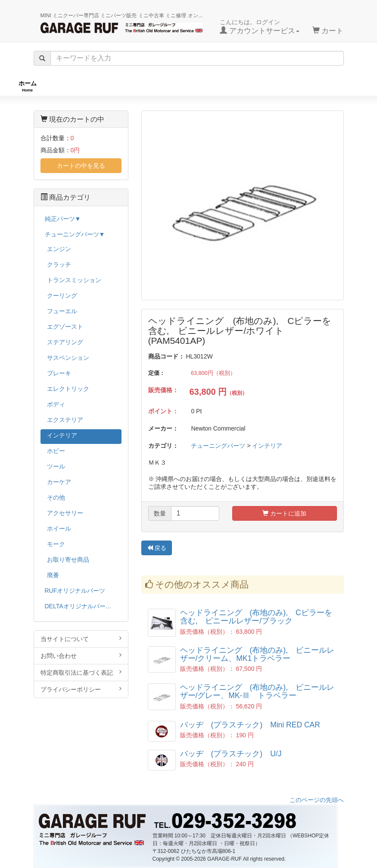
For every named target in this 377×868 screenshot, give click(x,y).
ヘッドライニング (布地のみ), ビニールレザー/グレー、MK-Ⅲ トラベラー (257, 692)
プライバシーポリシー (81, 689)
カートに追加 (284, 514)
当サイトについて (81, 639)
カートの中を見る (81, 166)
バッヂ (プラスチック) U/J (231, 754)
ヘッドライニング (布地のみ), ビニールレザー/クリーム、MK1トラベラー (257, 654)
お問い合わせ (81, 656)
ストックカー (340, 86)
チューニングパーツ (192, 86)
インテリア (267, 446)
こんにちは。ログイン (260, 27)
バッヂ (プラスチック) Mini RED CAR (250, 725)
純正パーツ (271, 86)
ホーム (28, 86)
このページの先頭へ (317, 800)
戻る (157, 548)
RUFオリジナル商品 (101, 86)
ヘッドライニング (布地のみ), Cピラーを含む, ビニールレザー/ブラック (256, 617)
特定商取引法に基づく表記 (81, 672)
